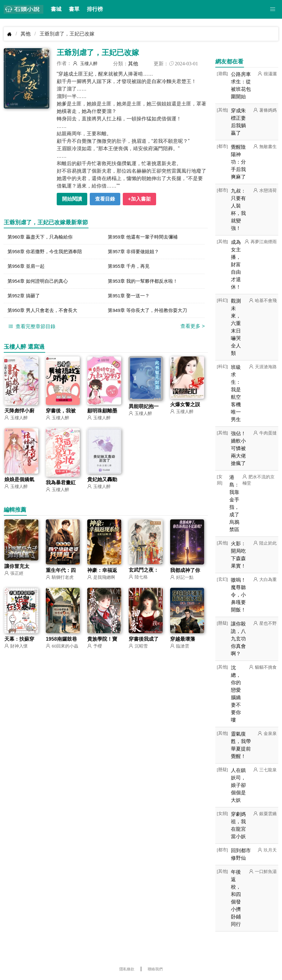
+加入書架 (139, 199)
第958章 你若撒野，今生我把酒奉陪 (47, 252)
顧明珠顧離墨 (102, 414)
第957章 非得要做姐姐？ (135, 252)
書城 (56, 9)
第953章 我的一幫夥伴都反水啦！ (145, 283)
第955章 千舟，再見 (130, 268)
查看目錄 (105, 199)
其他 (26, 34)
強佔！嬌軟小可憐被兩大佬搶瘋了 (238, 448)
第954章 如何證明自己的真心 (40, 283)
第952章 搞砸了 (25, 298)
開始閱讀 (72, 199)
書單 (74, 9)
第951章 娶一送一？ (130, 298)
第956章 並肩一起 (27, 268)
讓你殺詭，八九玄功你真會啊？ (238, 639)
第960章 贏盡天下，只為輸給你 (42, 237)
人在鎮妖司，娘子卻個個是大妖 (238, 785)
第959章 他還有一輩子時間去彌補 (145, 237)
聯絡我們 (155, 969)
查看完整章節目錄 (31, 330)
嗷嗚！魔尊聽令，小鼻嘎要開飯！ (238, 595)
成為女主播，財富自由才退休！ (236, 265)
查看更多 (193, 330)
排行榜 (95, 9)
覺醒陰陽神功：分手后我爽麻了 (238, 162)
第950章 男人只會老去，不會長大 (45, 313)
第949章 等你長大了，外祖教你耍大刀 (150, 313)
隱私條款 (127, 969)
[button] (273, 9)
